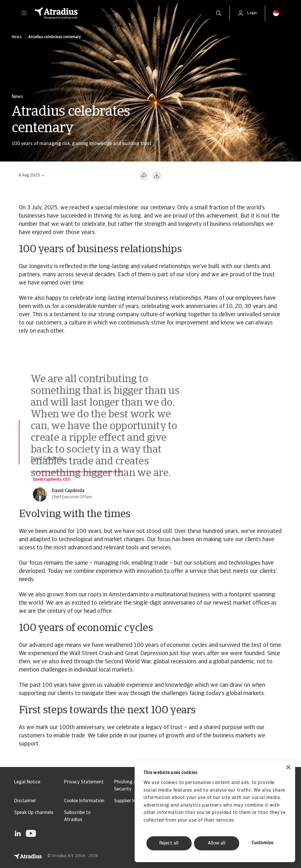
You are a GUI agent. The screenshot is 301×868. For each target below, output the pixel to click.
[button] (24, 13)
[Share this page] (144, 176)
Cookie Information (84, 801)
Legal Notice (27, 782)
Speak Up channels (34, 813)
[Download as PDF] (157, 176)
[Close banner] (288, 768)
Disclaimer (25, 801)
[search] (219, 13)
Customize (262, 843)
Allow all (217, 843)
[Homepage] (119, 13)
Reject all (169, 843)
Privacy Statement (84, 782)
